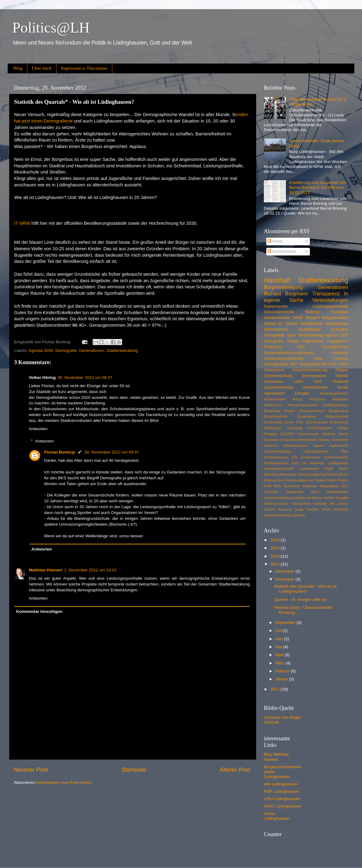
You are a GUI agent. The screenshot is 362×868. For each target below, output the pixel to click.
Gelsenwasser (308, 434)
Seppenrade (295, 492)
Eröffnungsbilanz (320, 428)
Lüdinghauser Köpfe (316, 469)
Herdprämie (340, 440)
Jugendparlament (316, 451)
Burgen (290, 411)
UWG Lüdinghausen (283, 806)
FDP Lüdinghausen (281, 791)
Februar (283, 671)
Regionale (310, 486)
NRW (298, 318)
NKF (294, 364)
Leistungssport (276, 364)
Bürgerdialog (307, 416)
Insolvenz (271, 446)
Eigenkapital (313, 341)
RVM (268, 486)
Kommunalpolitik (336, 457)
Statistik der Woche (308, 498)
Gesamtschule (277, 318)
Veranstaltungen (330, 300)
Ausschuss (317, 399)
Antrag (297, 399)
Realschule (292, 486)
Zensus (343, 504)
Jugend (318, 446)
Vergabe (342, 498)
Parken (320, 480)
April (280, 655)
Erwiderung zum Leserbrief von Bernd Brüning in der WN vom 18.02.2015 (318, 187)
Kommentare (282, 251)
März (280, 663)
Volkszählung (301, 504)
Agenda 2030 (41, 350)
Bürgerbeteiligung (283, 287)
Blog (18, 68)
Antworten (38, 429)
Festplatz (271, 434)
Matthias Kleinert (46, 570)
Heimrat (324, 440)
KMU (345, 451)
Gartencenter (276, 306)
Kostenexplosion (276, 463)
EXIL (300, 422)
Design (293, 341)
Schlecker (271, 492)
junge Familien (307, 509)
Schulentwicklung (278, 376)
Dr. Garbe (288, 323)
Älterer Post (235, 770)
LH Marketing (313, 463)
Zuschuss (285, 509)
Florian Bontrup (60, 452)
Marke (344, 469)
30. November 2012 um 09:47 (112, 452)
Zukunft (269, 509)
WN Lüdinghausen (281, 784)
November (285, 579)
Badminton (340, 399)
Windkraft (340, 382)
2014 (275, 548)
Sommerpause (314, 376)
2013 (275, 556)
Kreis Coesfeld (331, 359)
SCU (345, 486)
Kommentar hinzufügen (39, 611)
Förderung (272, 347)
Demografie (66, 350)
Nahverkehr (288, 474)
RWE (277, 486)
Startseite (134, 770)
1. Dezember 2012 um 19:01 (90, 570)
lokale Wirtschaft (335, 509)
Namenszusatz (308, 474)
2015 (275, 540)
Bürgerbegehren (276, 416)
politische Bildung (277, 515)
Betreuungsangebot (303, 405)
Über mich (42, 68)
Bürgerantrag (339, 411)
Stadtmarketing (337, 492)
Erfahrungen (273, 428)
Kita (295, 457)
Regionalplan (329, 486)
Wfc (332, 504)
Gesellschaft (311, 323)
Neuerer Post (31, 770)
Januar (282, 679)
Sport (315, 492)
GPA (301, 347)
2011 (275, 689)
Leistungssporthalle (330, 306)
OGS (333, 364)
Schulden (340, 329)
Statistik (342, 376)
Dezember (285, 571)
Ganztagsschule (335, 347)
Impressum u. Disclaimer (84, 68)
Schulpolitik (274, 335)
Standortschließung (278, 498)
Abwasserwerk (275, 399)
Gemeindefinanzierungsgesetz (289, 353)
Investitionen (310, 329)
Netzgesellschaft (313, 364)
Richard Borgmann (286, 294)
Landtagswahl (338, 463)
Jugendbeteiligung (277, 451)
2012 (275, 564)
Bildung (312, 312)
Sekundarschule (279, 312)
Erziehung (295, 428)
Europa (343, 428)
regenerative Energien (287, 393)
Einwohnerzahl (317, 422)
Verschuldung (310, 335)
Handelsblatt (307, 440)
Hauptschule (337, 323)
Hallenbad (340, 353)
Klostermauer (311, 457)
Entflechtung (339, 422)
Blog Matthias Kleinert (276, 757)
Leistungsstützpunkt (278, 469)
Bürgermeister (335, 318)
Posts (275, 241)
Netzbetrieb (329, 474)
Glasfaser (329, 434)
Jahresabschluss (295, 446)
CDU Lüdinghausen (282, 799)
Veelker (329, 498)
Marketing (271, 474)
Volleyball (320, 504)
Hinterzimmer (276, 329)
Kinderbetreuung (276, 457)
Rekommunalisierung (310, 370)
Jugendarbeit (339, 446)
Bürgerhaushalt (337, 416)
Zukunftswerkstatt (278, 387)
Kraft (295, 463)
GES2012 (287, 434)
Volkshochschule (276, 504)
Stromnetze (273, 382)
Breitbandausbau (336, 405)
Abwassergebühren (334, 393)
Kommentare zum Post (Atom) (64, 782)
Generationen (92, 350)
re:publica (298, 515)
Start (291, 335)
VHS (318, 382)
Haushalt (277, 280)
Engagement (338, 341)
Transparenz (326, 294)
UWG (298, 382)
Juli (279, 631)
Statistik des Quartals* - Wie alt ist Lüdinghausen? (305, 589)
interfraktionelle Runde (325, 387)
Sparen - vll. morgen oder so (300, 599)
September (286, 623)
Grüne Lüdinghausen (277, 816)
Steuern (312, 318)
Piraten (343, 480)
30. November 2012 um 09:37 (85, 378)
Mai (279, 647)
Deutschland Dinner (279, 422)
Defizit (270, 323)
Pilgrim (331, 480)
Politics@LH (51, 27)
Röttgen (342, 370)
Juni (280, 639)
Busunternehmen (312, 411)
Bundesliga (272, 411)
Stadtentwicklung (122, 350)
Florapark (339, 312)
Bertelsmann (273, 405)
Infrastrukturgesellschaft (284, 359)
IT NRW (22, 223)
